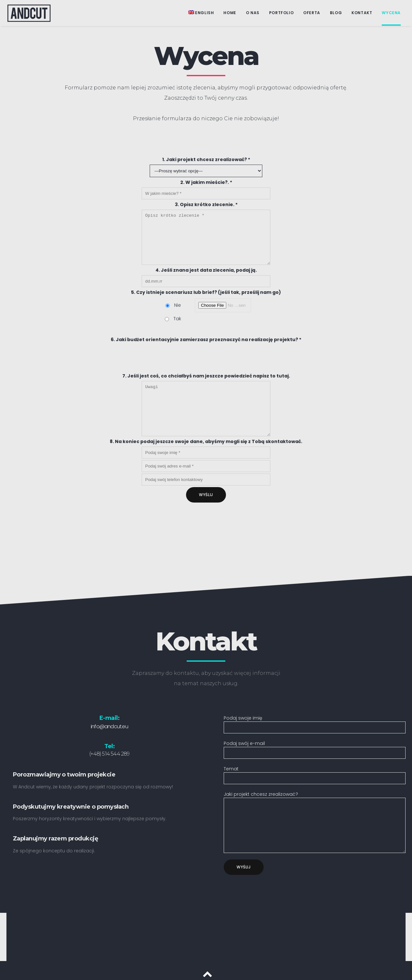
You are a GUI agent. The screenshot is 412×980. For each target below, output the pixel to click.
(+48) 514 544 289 (109, 744)
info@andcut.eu (109, 717)
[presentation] (206, 534)
